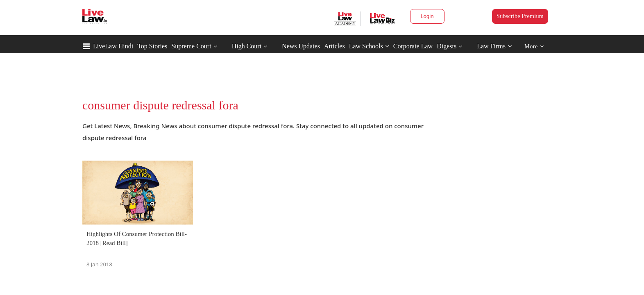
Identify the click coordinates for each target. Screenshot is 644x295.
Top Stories (152, 46)
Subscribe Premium (520, 16)
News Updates (301, 46)
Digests (447, 46)
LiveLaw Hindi (113, 46)
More (534, 47)
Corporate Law (413, 46)
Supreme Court (191, 46)
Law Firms (494, 46)
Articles (334, 46)
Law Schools (369, 46)
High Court (247, 46)
